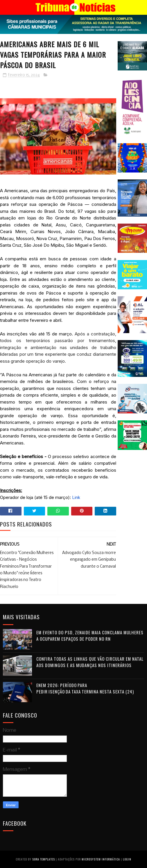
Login (127, 859)
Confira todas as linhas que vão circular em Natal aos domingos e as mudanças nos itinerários (90, 662)
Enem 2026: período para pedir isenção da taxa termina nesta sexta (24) (85, 688)
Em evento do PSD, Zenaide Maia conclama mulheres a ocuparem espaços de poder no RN (90, 636)
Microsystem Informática (101, 859)
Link (76, 497)
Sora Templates (44, 859)
